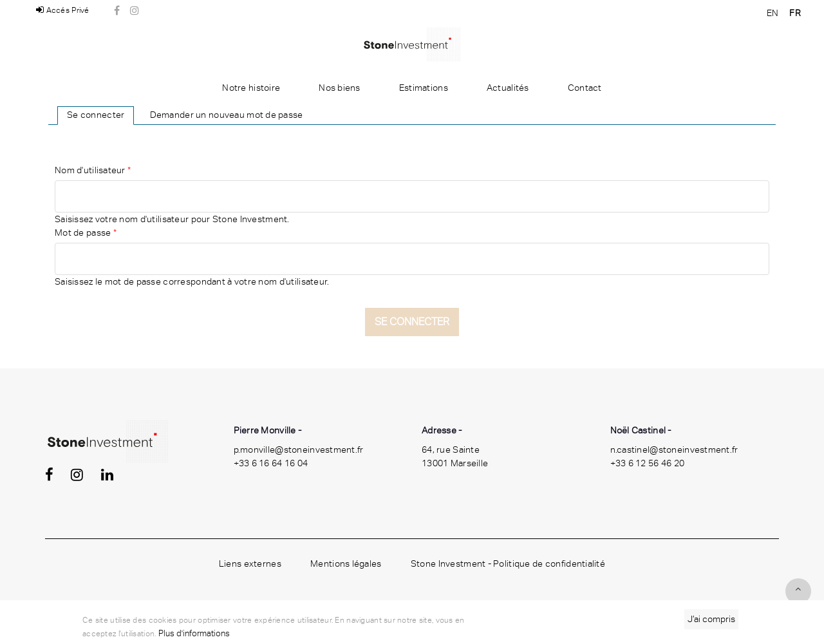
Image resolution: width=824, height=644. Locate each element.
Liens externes (250, 563)
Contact (585, 88)
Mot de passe (86, 232)
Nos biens (340, 88)
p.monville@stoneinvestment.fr (299, 450)
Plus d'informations (194, 633)
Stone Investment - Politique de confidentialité (508, 563)
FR (795, 13)
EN (773, 13)
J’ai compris (711, 619)
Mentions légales (346, 563)
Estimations (424, 88)
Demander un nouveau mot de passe (227, 115)
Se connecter (96, 115)
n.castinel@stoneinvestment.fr (674, 450)
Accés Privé (63, 10)
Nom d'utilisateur (93, 170)
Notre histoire (251, 88)
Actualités (508, 88)
